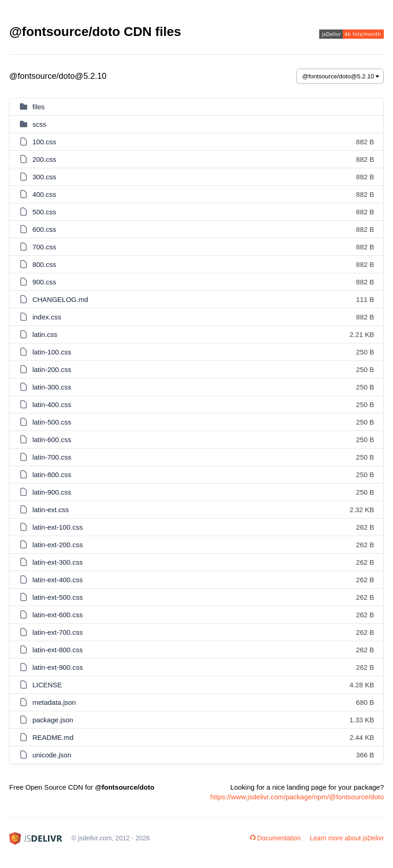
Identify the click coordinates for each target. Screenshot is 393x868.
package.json (53, 720)
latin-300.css (52, 387)
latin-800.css (52, 475)
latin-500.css (52, 422)
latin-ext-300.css (57, 562)
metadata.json (54, 702)
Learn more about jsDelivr (347, 838)
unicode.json (52, 755)
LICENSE (47, 685)
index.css (47, 317)
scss (39, 124)
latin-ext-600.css (57, 615)
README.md (53, 737)
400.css (44, 194)
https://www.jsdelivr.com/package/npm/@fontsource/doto (297, 797)
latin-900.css (52, 492)
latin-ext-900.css (57, 667)
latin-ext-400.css (57, 580)
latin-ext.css (51, 510)
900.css (44, 282)
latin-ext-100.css (57, 527)
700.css (44, 247)
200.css (44, 159)
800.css (44, 264)
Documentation (275, 838)
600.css (44, 229)
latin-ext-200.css (57, 545)
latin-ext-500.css (57, 597)
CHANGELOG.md (60, 299)
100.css (44, 142)
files (39, 107)
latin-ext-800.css (57, 650)
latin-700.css (52, 457)
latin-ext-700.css (57, 632)
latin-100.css (52, 352)
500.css (44, 212)
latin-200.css (52, 369)
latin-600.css (52, 440)
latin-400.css (52, 404)
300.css (44, 177)
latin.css (45, 334)
